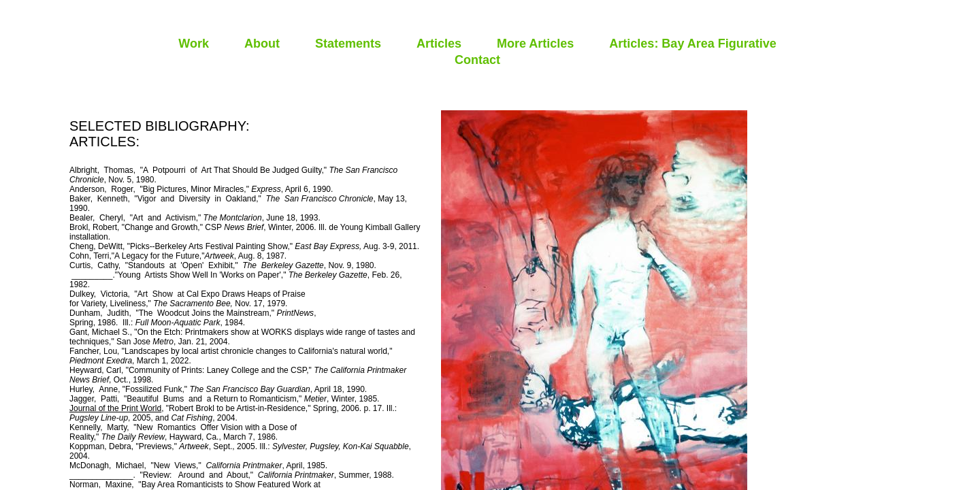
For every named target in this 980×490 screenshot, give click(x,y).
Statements (348, 44)
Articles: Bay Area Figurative (692, 44)
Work (194, 44)
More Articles (535, 44)
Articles (439, 44)
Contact (477, 60)
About (262, 44)
